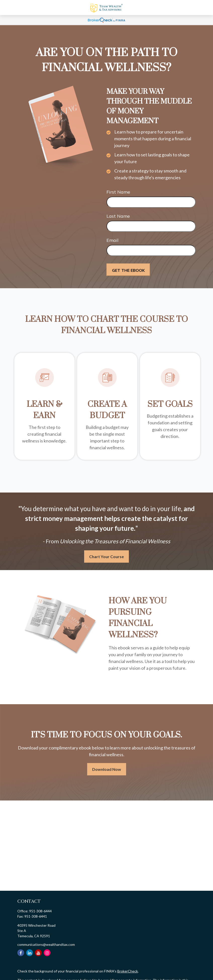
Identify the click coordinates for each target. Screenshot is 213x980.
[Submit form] (128, 270)
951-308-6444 (40, 911)
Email (113, 240)
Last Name (118, 216)
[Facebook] (21, 953)
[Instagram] (47, 953)
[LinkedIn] (30, 953)
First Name (118, 192)
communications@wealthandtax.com (46, 944)
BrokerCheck (128, 971)
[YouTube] (38, 953)
